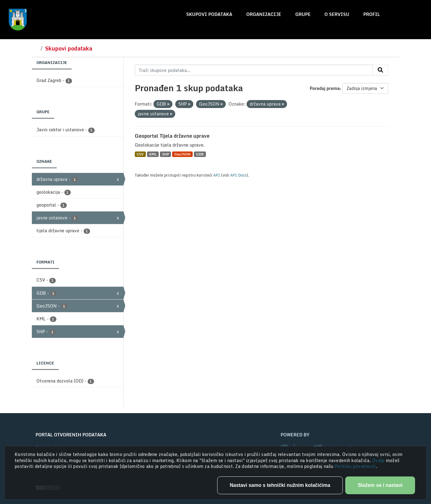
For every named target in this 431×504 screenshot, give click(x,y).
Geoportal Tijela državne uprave (172, 136)
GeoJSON (182, 154)
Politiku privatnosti (355, 466)
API (217, 175)
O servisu (337, 14)
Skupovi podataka (209, 14)
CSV (140, 154)
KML (153, 154)
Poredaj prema (325, 88)
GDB (200, 154)
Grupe (303, 14)
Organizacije (264, 14)
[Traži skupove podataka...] (254, 70)
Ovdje (379, 460)
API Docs (238, 175)
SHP (166, 154)
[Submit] (380, 70)
